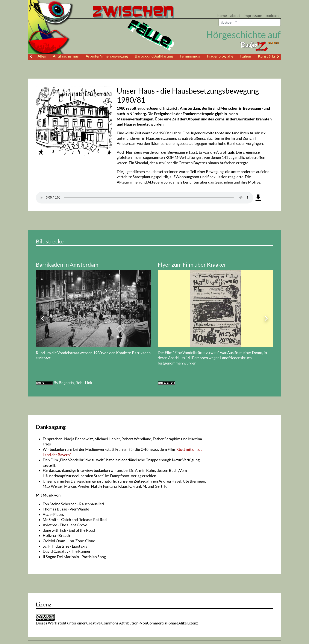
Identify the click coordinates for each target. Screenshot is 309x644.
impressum (253, 16)
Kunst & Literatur (273, 56)
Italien (246, 56)
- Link (88, 383)
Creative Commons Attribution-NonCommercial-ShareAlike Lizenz (142, 623)
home (222, 16)
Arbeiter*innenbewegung (107, 56)
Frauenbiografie (220, 56)
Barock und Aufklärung (154, 56)
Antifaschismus (66, 56)
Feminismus (190, 56)
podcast (272, 16)
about (235, 16)
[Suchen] (250, 23)
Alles (42, 56)
